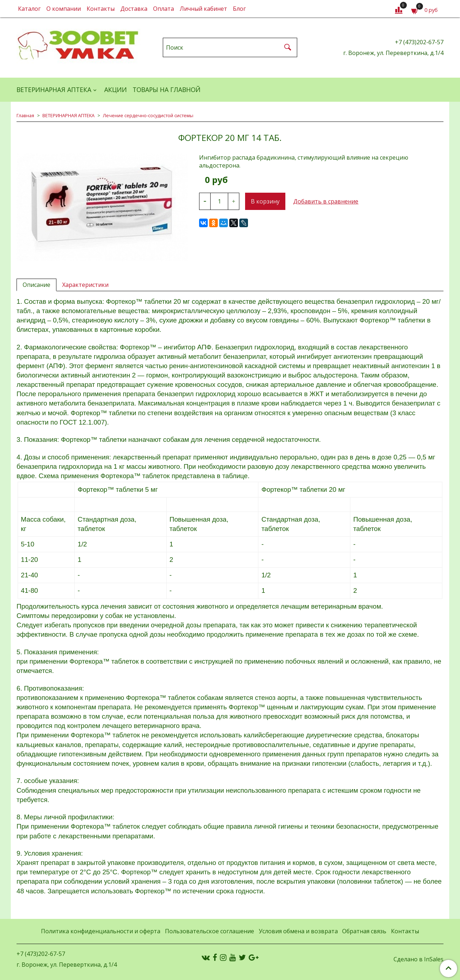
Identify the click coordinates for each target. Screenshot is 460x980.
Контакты (101, 9)
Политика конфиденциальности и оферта (101, 931)
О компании (64, 9)
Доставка (134, 9)
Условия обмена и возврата (298, 931)
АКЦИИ (116, 90)
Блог (239, 9)
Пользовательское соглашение (210, 931)
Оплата (164, 9)
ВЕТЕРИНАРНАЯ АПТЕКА (54, 90)
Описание (36, 285)
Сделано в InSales (418, 959)
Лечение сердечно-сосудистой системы (148, 115)
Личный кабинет (203, 9)
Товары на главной (167, 90)
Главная (25, 115)
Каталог (29, 9)
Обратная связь (364, 931)
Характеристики (85, 285)
